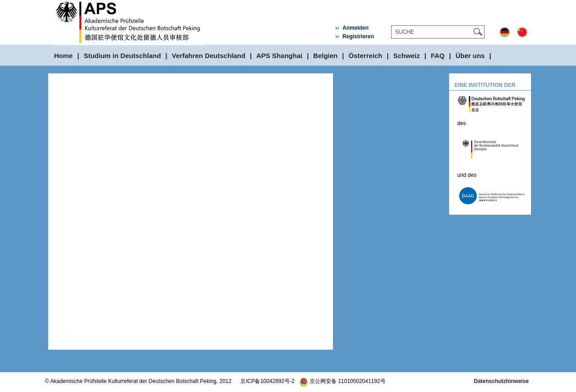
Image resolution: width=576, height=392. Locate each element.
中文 (522, 32)
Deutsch (505, 32)
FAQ (438, 56)
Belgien (325, 56)
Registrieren (358, 36)
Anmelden (355, 28)
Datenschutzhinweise (501, 381)
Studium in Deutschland (122, 56)
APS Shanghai (279, 56)
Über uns (470, 56)
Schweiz (407, 56)
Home (63, 56)
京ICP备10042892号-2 (267, 381)
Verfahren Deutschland (209, 56)
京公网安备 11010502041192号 (342, 381)
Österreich (366, 56)
